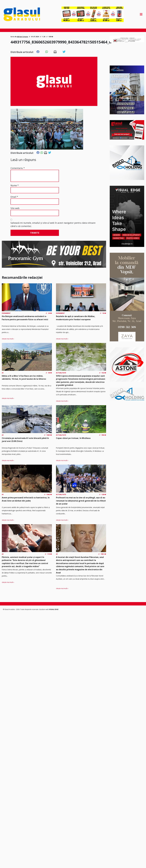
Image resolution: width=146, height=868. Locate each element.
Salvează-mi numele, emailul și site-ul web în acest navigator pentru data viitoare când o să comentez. (53, 224)
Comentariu (18, 168)
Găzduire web (44, 609)
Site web (15, 208)
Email (14, 197)
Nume (15, 185)
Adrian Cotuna (22, 37)
